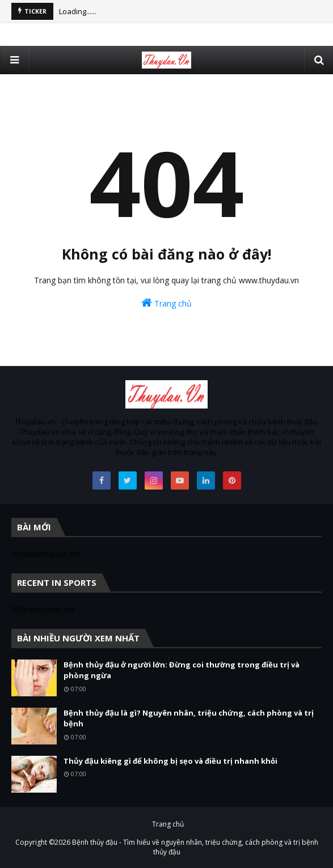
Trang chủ (166, 303)
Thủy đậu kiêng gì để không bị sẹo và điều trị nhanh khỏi (170, 761)
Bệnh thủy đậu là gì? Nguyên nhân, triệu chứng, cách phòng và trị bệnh (189, 718)
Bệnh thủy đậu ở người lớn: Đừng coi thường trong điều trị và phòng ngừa (182, 670)
